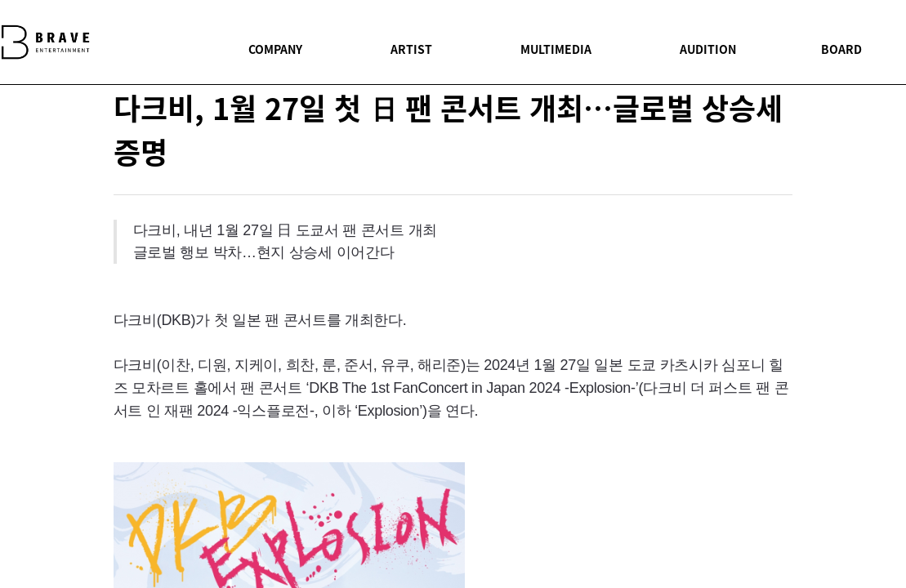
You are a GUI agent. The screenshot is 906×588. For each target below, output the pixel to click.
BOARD (841, 49)
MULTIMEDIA (556, 49)
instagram (761, 399)
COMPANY (275, 49)
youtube (761, 363)
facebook (761, 291)
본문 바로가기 (0, 0)
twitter (761, 327)
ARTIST (411, 49)
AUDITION (708, 49)
